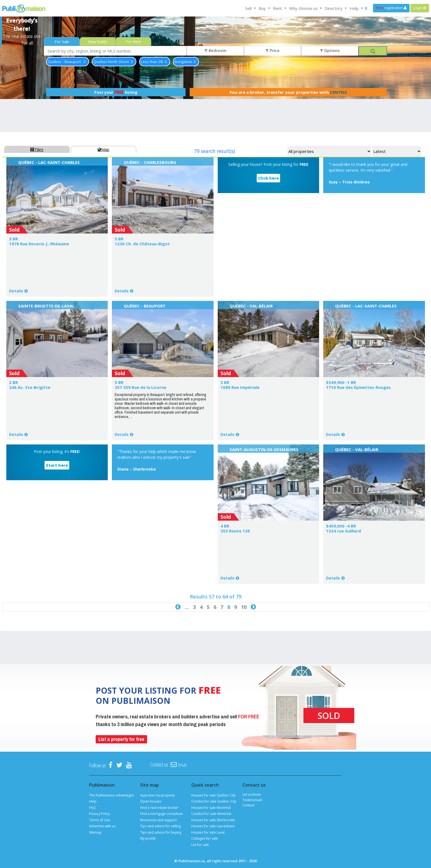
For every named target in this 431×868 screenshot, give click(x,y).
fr (366, 8)
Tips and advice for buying (161, 832)
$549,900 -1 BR (341, 382)
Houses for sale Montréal (211, 808)
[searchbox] (115, 51)
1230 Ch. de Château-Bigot (142, 244)
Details (16, 291)
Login (420, 8)
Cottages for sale (205, 838)
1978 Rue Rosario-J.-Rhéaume (39, 244)
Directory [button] (334, 8)
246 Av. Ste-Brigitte (30, 387)
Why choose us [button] (304, 8)
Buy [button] (263, 8)
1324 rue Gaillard (343, 531)
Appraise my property (158, 795)
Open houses (151, 801)
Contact (248, 805)
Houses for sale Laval (208, 832)
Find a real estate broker (159, 808)
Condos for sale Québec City (214, 801)
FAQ (92, 808)
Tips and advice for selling (161, 826)
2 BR (13, 382)
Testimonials (252, 800)
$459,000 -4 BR (341, 526)
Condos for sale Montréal (211, 814)
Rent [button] (278, 8)
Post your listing (116, 92)
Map (103, 149)
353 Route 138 (235, 531)
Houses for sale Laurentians (213, 826)
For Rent (133, 42)
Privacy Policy (100, 814)
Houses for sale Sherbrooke (213, 820)
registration (391, 8)
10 (244, 607)
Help (93, 801)
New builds (98, 42)
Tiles (37, 149)
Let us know (252, 794)
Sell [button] (249, 8)
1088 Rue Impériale (240, 387)
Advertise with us (102, 826)
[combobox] (115, 51)
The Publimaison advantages (111, 795)
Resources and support (158, 820)
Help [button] (355, 8)
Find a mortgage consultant (161, 814)
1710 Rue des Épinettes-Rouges (358, 387)
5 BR (119, 239)
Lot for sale (200, 845)
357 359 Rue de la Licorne (140, 387)
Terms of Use (100, 820)
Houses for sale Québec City (213, 795)
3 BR (13, 239)
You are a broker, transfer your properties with (288, 92)
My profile (148, 838)
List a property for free (121, 739)
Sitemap (95, 832)
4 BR (225, 526)
